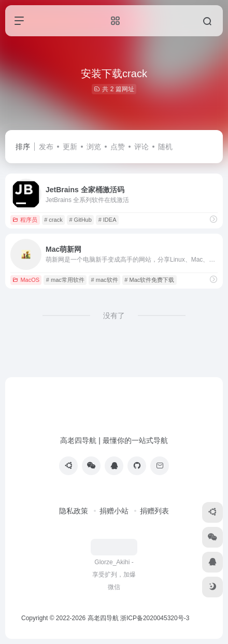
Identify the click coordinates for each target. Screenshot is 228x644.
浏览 (94, 147)
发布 (46, 147)
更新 (70, 147)
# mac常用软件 (65, 280)
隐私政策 (74, 511)
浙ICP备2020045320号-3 (156, 618)
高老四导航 (103, 618)
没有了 (114, 316)
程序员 (25, 220)
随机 (165, 147)
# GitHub (80, 220)
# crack (53, 220)
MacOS (26, 280)
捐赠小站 (114, 511)
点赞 (118, 147)
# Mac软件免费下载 (149, 280)
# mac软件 (105, 280)
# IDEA (108, 220)
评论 (141, 147)
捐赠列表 (154, 511)
